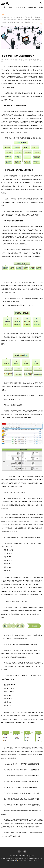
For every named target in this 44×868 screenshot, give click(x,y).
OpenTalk (32, 7)
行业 (4, 7)
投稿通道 (25, 856)
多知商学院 (20, 7)
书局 (11, 7)
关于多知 (13, 856)
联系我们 (31, 856)
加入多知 (19, 856)
